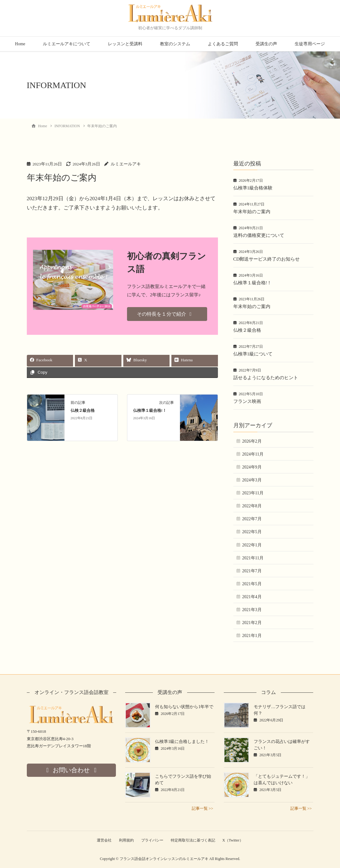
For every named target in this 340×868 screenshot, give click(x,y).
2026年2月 (252, 441)
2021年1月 (252, 636)
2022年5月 (252, 532)
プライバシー (152, 840)
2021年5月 (252, 584)
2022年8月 (252, 506)
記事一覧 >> (203, 808)
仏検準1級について (253, 354)
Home (20, 44)
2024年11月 (253, 454)
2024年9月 (252, 467)
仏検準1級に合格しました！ (182, 742)
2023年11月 (253, 493)
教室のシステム (175, 44)
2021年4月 (252, 597)
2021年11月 (253, 558)
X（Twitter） (234, 840)
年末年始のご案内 (252, 212)
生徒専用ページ (310, 44)
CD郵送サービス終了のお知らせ (267, 259)
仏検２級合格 (83, 411)
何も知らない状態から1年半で (184, 707)
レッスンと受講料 (125, 44)
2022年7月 (252, 519)
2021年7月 (252, 571)
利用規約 (126, 840)
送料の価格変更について (259, 235)
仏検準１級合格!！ (150, 411)
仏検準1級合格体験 (253, 188)
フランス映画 (247, 401)
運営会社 (103, 840)
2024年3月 (252, 480)
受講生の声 (266, 44)
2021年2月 (252, 623)
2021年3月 (252, 610)
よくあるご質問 (223, 44)
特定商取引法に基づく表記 (193, 840)
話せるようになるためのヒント (266, 378)
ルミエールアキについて (67, 44)
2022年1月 (252, 545)
